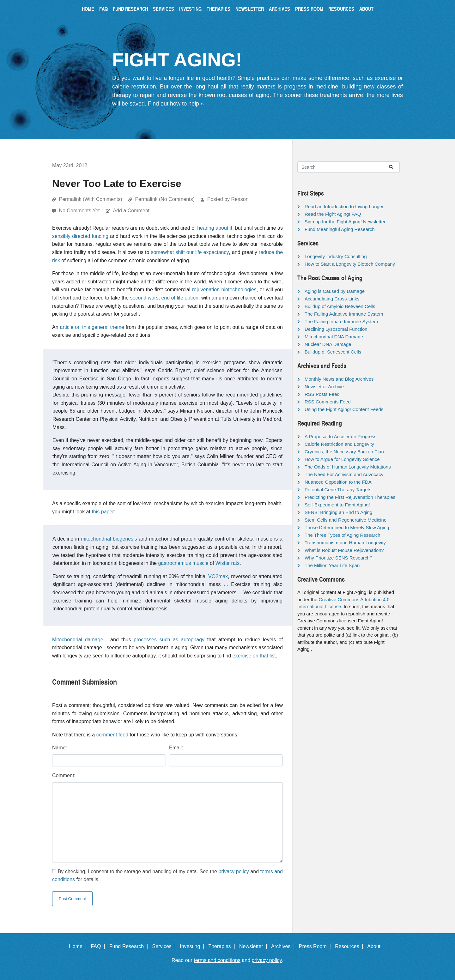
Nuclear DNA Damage (328, 344)
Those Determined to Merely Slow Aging (347, 527)
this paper (103, 512)
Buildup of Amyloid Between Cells (340, 306)
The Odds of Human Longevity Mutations (348, 467)
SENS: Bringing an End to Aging (338, 512)
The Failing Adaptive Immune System (344, 314)
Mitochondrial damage (78, 640)
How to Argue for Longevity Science (342, 459)
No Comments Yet (80, 211)
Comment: (64, 775)
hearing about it (215, 228)
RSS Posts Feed (322, 394)
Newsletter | (255, 946)
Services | (165, 946)
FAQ (103, 9)
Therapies (218, 9)
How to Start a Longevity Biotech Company (350, 264)
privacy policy (234, 871)
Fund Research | (130, 946)
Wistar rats (227, 563)
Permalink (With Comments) (90, 199)
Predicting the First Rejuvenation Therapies (350, 497)
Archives (279, 9)
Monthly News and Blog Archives (339, 379)
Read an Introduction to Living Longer (344, 206)
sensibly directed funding (80, 236)
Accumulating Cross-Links (332, 299)
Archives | (284, 946)
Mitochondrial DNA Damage (334, 337)
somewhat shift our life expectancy (190, 252)
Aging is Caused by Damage (335, 291)
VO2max (218, 576)
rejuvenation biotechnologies (224, 290)
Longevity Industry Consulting (336, 256)
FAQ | (99, 946)
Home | (79, 946)
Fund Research (130, 9)
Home (88, 9)
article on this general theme (92, 327)
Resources (341, 9)
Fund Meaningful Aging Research (340, 229)
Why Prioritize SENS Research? (338, 558)
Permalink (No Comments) (165, 199)
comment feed (112, 735)
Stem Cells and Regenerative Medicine (346, 520)
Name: (60, 748)
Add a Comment (131, 211)
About (366, 9)
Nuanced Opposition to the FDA (338, 482)
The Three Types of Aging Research (343, 535)
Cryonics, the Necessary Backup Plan (344, 452)
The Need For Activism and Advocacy (344, 474)
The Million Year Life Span (332, 565)
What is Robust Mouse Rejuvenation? (344, 550)
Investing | (193, 946)
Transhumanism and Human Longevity (345, 543)
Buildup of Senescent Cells (333, 352)
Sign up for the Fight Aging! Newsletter (345, 222)
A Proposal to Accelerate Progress (341, 436)
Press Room (309, 9)
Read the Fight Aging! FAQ (333, 214)
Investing (190, 9)
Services (164, 9)
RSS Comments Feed (328, 402)
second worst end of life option (164, 298)
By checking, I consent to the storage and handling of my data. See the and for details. (167, 876)
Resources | (350, 946)
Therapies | (223, 946)
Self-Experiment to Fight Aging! (337, 505)
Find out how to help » (176, 104)
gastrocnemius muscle (183, 563)
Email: (176, 748)
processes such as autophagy (169, 640)
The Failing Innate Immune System (341, 321)
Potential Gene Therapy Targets (338, 490)
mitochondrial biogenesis (109, 539)
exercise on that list (254, 656)
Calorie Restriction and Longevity (339, 444)
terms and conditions (217, 960)
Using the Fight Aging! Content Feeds (344, 409)
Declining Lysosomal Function (336, 329)
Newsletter (250, 9)
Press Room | (316, 946)
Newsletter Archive (324, 387)
